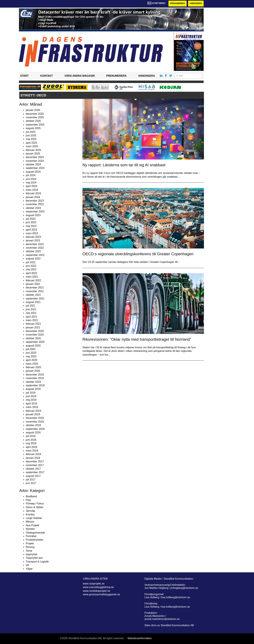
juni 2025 (31, 135)
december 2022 (35, 244)
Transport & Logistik (37, 562)
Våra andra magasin (80, 76)
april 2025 (31, 143)
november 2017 (35, 465)
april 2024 (31, 186)
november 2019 (35, 378)
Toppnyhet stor (34, 558)
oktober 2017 (33, 469)
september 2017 (35, 472)
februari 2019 (33, 411)
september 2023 (35, 212)
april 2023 (31, 230)
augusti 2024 (33, 172)
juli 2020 (31, 349)
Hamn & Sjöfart (35, 507)
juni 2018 (31, 440)
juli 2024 (31, 175)
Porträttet (31, 536)
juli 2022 (31, 262)
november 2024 (35, 161)
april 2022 (31, 273)
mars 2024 (32, 190)
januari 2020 (33, 371)
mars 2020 (32, 364)
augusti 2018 (33, 432)
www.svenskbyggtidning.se (98, 587)
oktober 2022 (33, 251)
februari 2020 (33, 367)
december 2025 (35, 114)
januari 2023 (33, 241)
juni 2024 (31, 179)
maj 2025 (31, 139)
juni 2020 (31, 353)
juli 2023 (31, 219)
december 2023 (35, 201)
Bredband (31, 496)
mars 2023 (32, 233)
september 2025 (35, 125)
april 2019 (31, 404)
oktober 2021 (33, 295)
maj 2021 (31, 313)
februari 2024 (33, 193)
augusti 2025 (33, 128)
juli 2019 (31, 393)
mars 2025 (32, 146)
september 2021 (35, 299)
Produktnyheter (35, 540)
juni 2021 (31, 309)
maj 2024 (31, 183)
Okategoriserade (35, 533)
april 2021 (31, 317)
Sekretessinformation (139, 638)
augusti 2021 (33, 302)
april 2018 (31, 447)
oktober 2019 (33, 382)
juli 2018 (31, 436)
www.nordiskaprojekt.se (97, 591)
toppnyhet (31, 554)
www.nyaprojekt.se (94, 584)
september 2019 (35, 385)
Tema (29, 551)
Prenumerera (177, 4)
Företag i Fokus (35, 504)
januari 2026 (33, 110)
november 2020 (35, 335)
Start (24, 76)
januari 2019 (33, 414)
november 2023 (35, 204)
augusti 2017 (33, 476)
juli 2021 (31, 306)
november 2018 (35, 422)
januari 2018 (33, 458)
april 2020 (31, 360)
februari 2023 (33, 237)
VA (27, 565)
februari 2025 (33, 150)
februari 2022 (33, 280)
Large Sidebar (34, 518)
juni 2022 (31, 266)
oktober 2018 (33, 425)
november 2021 (35, 291)
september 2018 (35, 429)
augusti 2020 (33, 346)
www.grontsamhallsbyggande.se (101, 594)
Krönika (30, 515)
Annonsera (196, 4)
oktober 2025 (33, 121)
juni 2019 (31, 396)
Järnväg (30, 511)
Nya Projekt (32, 525)
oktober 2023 (33, 208)
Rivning (30, 547)
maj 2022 (31, 270)
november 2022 (35, 248)
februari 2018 (33, 454)
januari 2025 (33, 154)
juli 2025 (31, 132)
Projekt (30, 543)
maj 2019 (31, 400)
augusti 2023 (33, 215)
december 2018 (35, 418)
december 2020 (35, 331)
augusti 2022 (33, 259)
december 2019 (35, 375)
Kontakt (47, 76)
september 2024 (35, 168)
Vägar (29, 569)
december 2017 (35, 461)
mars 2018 (32, 451)
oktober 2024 (33, 164)
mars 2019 (32, 407)
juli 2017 (31, 480)
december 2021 (35, 288)
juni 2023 (31, 223)
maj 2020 (31, 356)
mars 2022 (32, 277)
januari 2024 (33, 197)
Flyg (28, 500)
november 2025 (35, 117)
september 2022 (35, 255)
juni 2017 (31, 483)
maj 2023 (31, 226)
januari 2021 (33, 328)
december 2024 (35, 157)
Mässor (30, 522)
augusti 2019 (33, 389)
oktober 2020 (33, 338)
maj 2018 (31, 443)
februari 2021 (33, 324)
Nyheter (30, 529)
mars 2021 (32, 320)
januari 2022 (33, 284)
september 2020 (35, 342)
